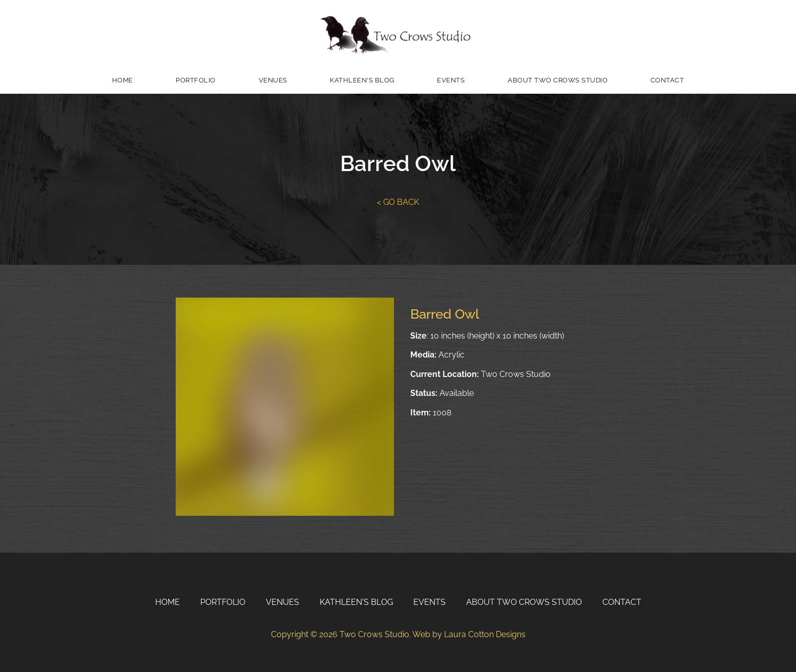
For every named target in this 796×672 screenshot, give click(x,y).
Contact (667, 80)
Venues (273, 80)
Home (123, 80)
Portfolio (196, 80)
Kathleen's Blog (362, 80)
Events (451, 80)
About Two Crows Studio (558, 80)
